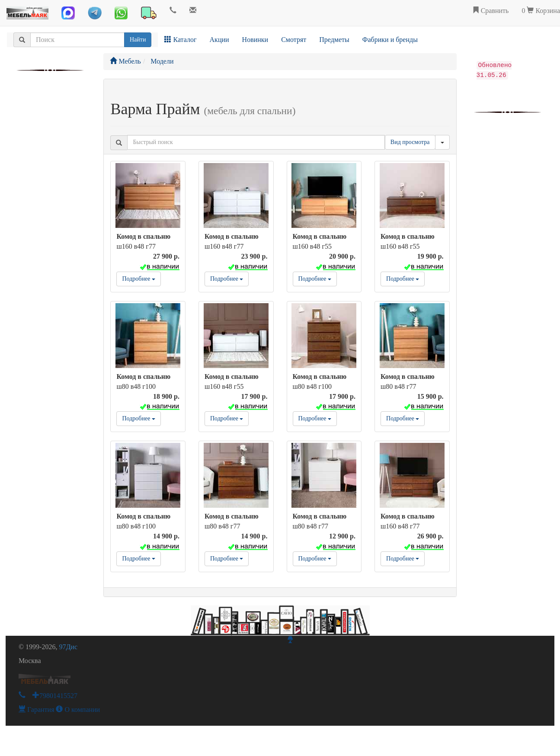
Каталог (180, 40)
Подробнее (138, 279)
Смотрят (294, 40)
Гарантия (37, 710)
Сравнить (491, 11)
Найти (138, 40)
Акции (219, 40)
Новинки (255, 40)
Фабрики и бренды (390, 40)
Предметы (334, 40)
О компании (78, 710)
